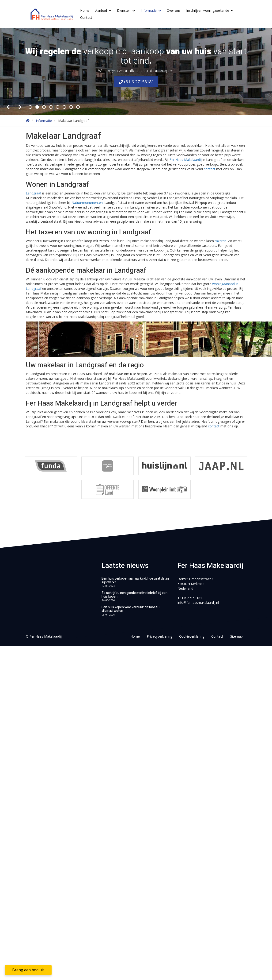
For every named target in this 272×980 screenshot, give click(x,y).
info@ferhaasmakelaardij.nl (198, 602)
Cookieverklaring (192, 636)
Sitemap (236, 636)
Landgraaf (34, 193)
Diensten (126, 10)
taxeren (221, 241)
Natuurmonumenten (87, 203)
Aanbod (103, 10)
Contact (86, 17)
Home (85, 10)
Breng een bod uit (28, 970)
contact (210, 169)
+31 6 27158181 (136, 81)
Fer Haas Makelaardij (186, 160)
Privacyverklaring (159, 636)
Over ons (174, 10)
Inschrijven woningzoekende (210, 10)
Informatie (151, 10)
